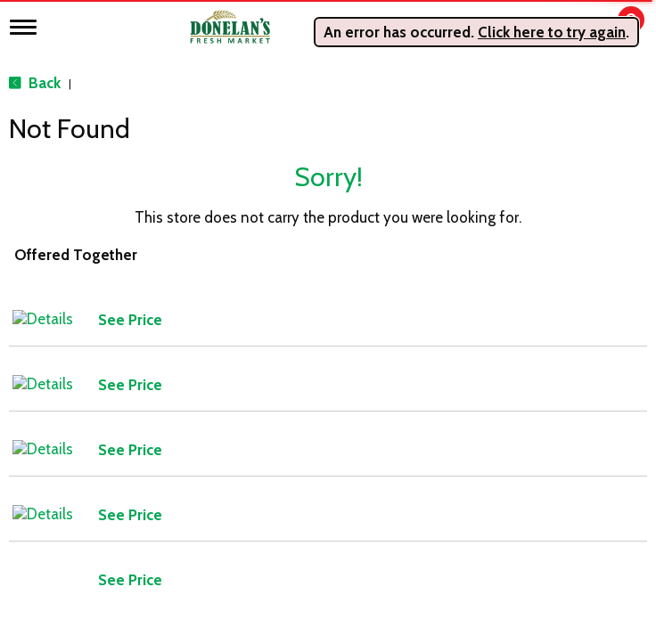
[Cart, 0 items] (618, 28)
